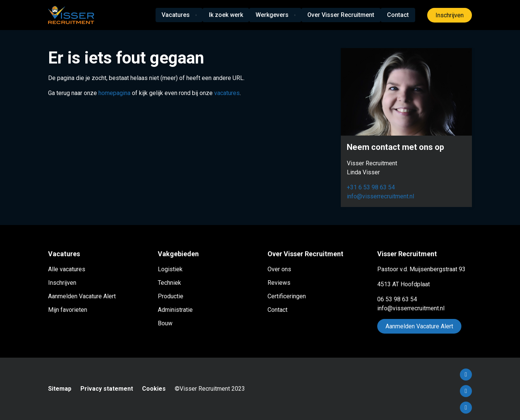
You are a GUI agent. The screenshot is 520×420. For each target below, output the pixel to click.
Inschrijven (450, 15)
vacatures (227, 93)
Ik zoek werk (226, 15)
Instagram (466, 408)
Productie (171, 296)
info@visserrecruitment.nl (380, 196)
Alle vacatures (67, 269)
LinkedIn (466, 391)
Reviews (279, 283)
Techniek (169, 283)
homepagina (114, 93)
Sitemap (60, 389)
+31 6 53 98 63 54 (371, 187)
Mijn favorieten (68, 310)
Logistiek (170, 269)
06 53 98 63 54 (397, 299)
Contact (398, 15)
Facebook (466, 375)
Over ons (279, 269)
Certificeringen (287, 296)
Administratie (175, 310)
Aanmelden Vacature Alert (82, 296)
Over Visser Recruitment (342, 15)
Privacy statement (107, 389)
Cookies (154, 389)
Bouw (165, 323)
